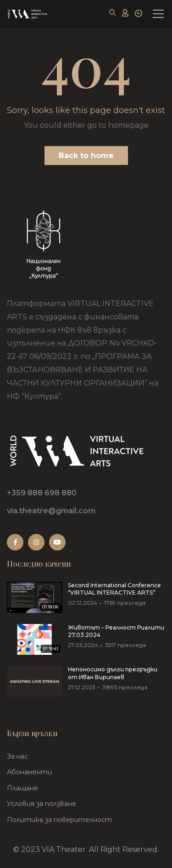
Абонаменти (29, 772)
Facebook (15, 542)
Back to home (86, 156)
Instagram (36, 542)
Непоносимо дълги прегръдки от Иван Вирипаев (113, 673)
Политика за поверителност (59, 820)
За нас (17, 756)
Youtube (57, 542)
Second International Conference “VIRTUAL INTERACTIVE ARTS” (114, 589)
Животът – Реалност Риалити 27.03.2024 (116, 631)
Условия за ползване (42, 804)
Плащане (22, 788)
